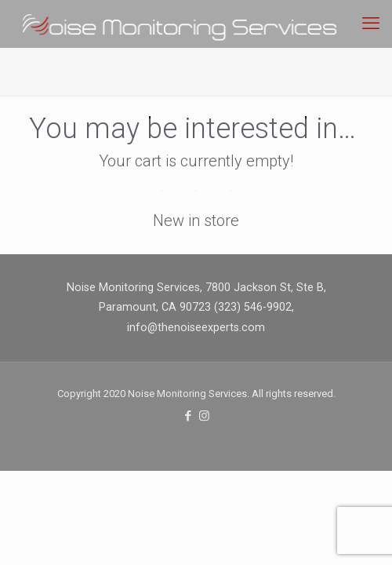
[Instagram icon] (204, 416)
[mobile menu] (371, 24)
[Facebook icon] (188, 416)
